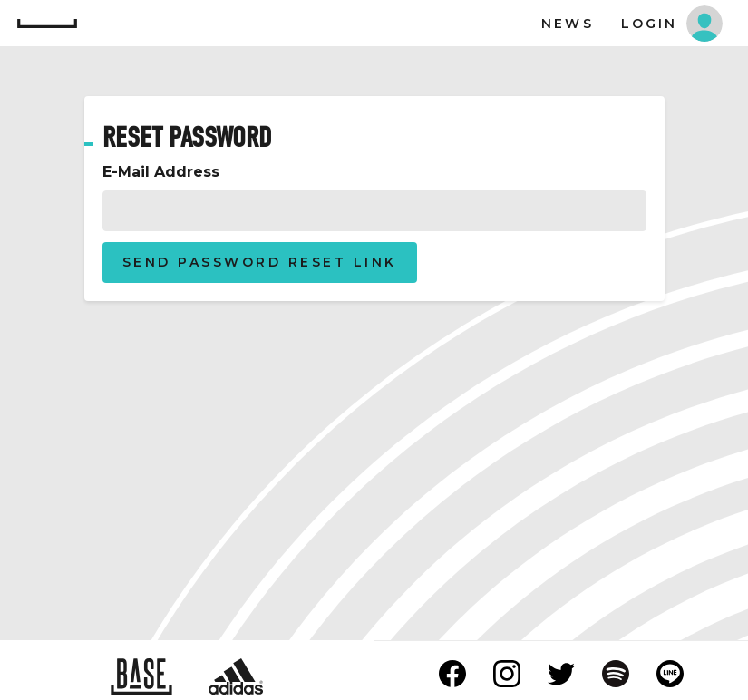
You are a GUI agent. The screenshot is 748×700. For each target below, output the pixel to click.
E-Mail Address (161, 172)
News (567, 24)
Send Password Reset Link (260, 262)
